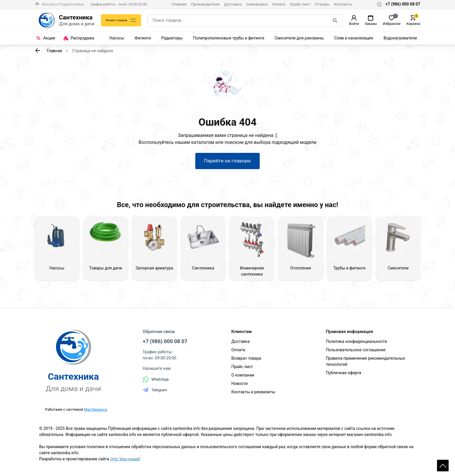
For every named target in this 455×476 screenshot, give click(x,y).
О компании (243, 377)
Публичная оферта (344, 375)
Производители (205, 4)
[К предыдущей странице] (38, 50)
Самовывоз (257, 4)
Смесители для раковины (299, 38)
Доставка (233, 4)
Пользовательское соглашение (356, 352)
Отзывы (322, 4)
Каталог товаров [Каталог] (118, 20)
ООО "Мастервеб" (126, 461)
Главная (179, 4)
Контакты (343, 4)
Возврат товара (246, 361)
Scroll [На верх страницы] (443, 461)
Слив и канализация (354, 38)
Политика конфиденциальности (356, 344)
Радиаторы (172, 38)
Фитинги (143, 38)
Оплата (279, 4)
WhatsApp (156, 382)
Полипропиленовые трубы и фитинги (229, 38)
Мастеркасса (95, 412)
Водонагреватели (400, 38)
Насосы (117, 38)
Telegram (155, 392)
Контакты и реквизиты (253, 394)
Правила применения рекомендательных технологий (365, 364)
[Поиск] (336, 20)
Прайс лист (300, 4)
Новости (239, 386)
